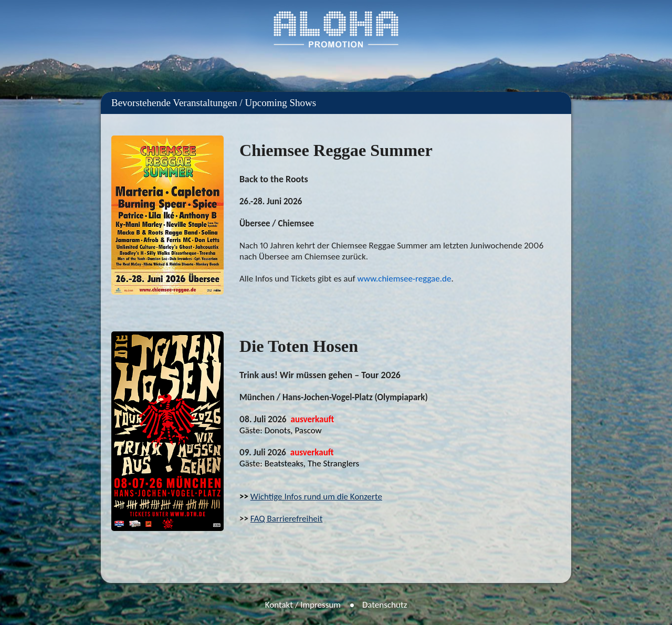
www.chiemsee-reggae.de (404, 279)
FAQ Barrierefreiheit (287, 519)
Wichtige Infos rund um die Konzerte (316, 497)
